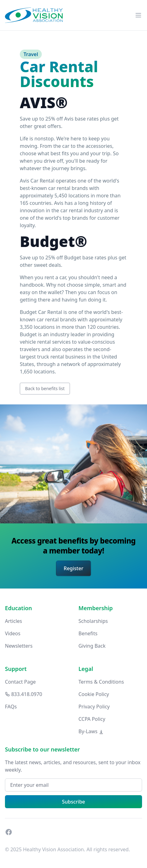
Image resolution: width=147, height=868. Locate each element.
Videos (13, 633)
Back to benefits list (45, 388)
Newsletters (19, 646)
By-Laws (91, 731)
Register (73, 568)
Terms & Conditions (101, 682)
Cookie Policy (94, 694)
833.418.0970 (24, 694)
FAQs (11, 707)
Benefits (88, 633)
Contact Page (20, 682)
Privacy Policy (94, 707)
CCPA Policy (92, 719)
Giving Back (92, 646)
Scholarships (93, 621)
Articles (13, 621)
